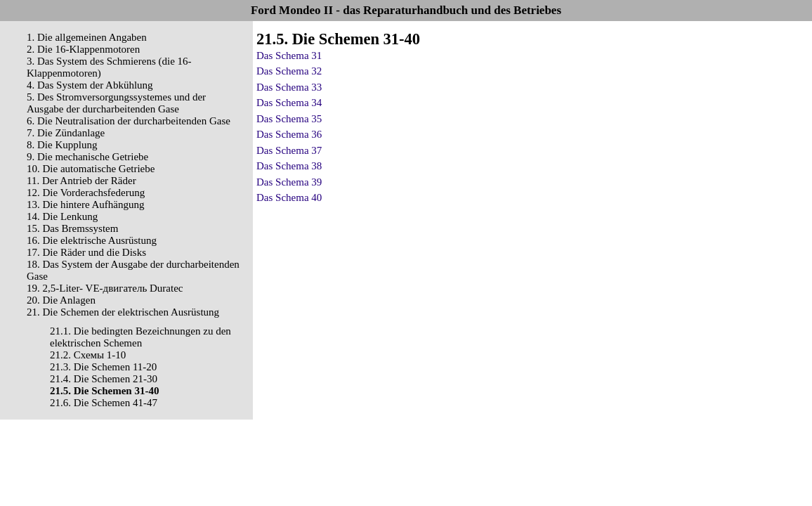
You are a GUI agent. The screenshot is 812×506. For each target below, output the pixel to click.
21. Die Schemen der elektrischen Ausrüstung (123, 312)
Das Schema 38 (289, 166)
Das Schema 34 (289, 103)
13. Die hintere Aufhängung (85, 205)
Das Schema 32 (289, 71)
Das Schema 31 (289, 56)
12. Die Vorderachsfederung (86, 193)
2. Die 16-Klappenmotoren (83, 49)
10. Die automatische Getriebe (91, 169)
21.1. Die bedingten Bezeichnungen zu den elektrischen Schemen (140, 337)
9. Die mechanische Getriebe (87, 157)
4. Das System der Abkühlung (90, 85)
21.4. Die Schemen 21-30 (104, 379)
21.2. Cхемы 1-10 (88, 355)
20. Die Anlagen (61, 300)
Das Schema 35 (289, 119)
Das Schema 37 (289, 150)
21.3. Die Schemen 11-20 (103, 367)
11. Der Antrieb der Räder (81, 181)
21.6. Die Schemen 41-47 (104, 403)
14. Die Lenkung (62, 216)
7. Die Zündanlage (66, 133)
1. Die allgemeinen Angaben (87, 37)
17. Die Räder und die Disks (86, 252)
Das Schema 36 (289, 134)
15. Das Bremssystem (72, 228)
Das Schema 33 (289, 87)
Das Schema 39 (289, 182)
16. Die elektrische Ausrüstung (92, 240)
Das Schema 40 (289, 197)
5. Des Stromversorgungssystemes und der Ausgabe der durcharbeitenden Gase (116, 103)
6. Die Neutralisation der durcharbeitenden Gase (129, 121)
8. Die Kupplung (62, 145)
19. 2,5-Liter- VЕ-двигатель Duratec (105, 288)
